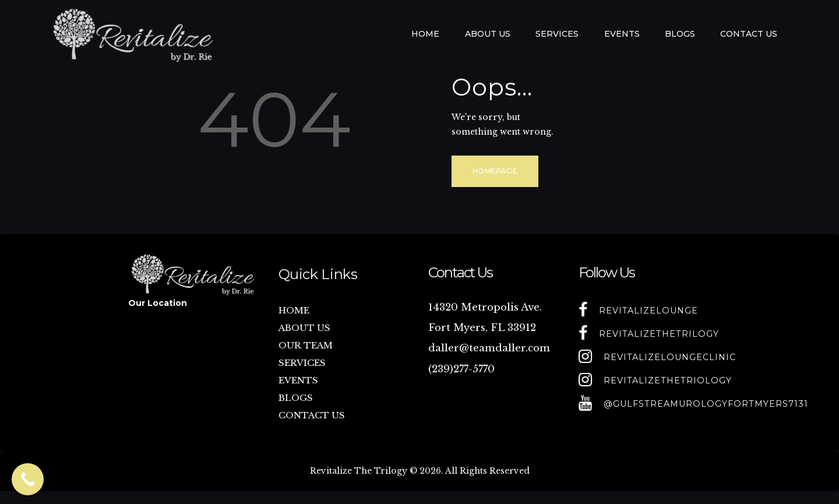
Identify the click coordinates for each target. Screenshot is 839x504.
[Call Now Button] (28, 479)
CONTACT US (312, 415)
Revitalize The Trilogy (359, 471)
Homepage (495, 171)
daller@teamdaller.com (489, 348)
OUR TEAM (306, 345)
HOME (294, 310)
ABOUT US (304, 328)
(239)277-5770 (461, 369)
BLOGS (296, 398)
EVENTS (298, 380)
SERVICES (302, 363)
